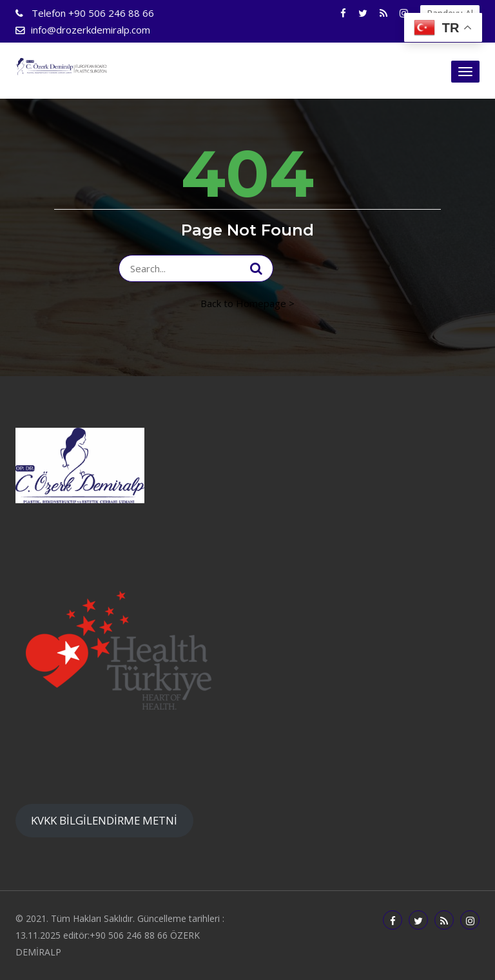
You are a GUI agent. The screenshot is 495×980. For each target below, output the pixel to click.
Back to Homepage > (247, 303)
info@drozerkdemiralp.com (91, 30)
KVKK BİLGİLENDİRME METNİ (104, 820)
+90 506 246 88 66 (92, 13)
